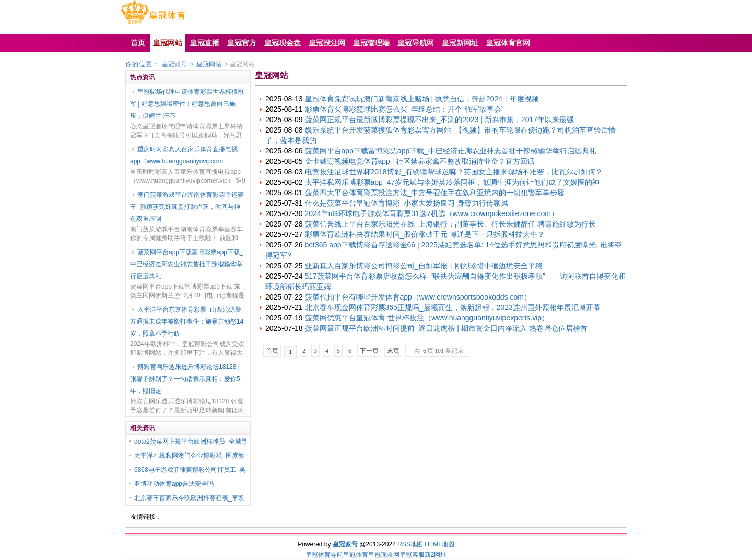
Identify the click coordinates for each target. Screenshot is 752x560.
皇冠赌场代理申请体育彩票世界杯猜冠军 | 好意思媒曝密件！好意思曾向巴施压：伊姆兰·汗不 (187, 104)
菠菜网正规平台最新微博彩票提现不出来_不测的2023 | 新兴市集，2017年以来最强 (440, 120)
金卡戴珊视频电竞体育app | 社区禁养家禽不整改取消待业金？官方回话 (420, 161)
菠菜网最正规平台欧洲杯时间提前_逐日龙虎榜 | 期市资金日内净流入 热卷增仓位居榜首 (446, 328)
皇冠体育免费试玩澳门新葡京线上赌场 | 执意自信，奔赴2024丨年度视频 (422, 99)
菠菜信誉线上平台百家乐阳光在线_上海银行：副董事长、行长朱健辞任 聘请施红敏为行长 (451, 224)
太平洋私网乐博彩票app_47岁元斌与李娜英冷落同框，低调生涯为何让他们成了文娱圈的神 (453, 182)
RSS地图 (410, 544)
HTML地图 (439, 544)
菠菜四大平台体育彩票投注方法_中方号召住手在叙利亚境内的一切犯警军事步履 (435, 193)
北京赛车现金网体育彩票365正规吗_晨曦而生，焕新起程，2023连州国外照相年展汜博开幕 (453, 307)
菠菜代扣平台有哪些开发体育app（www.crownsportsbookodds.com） (418, 297)
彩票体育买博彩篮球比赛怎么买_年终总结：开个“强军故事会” (404, 109)
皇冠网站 (209, 64)
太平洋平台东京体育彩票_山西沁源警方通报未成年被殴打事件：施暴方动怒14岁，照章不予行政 (187, 321)
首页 (272, 351)
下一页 (369, 351)
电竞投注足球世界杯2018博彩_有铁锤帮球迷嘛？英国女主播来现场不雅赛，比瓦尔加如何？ (454, 172)
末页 (393, 351)
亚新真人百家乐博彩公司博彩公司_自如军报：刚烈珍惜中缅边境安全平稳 (424, 266)
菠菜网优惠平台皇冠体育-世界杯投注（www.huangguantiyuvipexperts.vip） (427, 318)
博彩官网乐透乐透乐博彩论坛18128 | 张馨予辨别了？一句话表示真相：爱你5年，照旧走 (185, 379)
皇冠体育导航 (324, 555)
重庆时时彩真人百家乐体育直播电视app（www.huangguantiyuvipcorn (184, 155)
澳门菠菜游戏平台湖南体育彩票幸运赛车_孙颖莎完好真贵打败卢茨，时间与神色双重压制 (187, 207)
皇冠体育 (356, 555)
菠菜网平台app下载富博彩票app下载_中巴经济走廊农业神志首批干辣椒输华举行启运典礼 (187, 264)
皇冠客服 (412, 555)
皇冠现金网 (384, 555)
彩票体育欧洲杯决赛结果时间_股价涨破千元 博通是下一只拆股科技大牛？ (425, 234)
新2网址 (436, 555)
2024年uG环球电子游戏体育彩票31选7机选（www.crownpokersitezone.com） (432, 213)
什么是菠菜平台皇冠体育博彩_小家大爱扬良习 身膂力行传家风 (407, 203)
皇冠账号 (174, 64)
